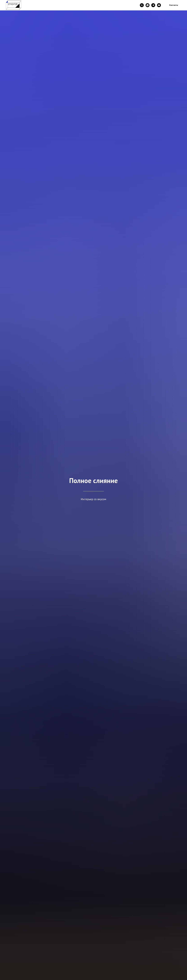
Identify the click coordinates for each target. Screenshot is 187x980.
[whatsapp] (148, 5)
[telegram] (153, 5)
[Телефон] (142, 5)
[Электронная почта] (159, 5)
